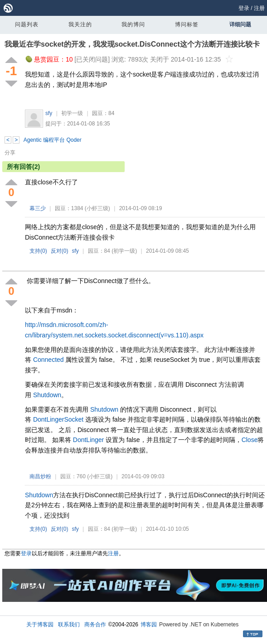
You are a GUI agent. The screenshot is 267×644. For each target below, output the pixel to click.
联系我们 (69, 625)
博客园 (149, 625)
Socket (74, 419)
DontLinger (49, 419)
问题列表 (27, 24)
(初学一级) (124, 251)
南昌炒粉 (40, 476)
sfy (49, 113)
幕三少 (38, 208)
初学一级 (72, 113)
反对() (60, 251)
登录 (244, 8)
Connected (49, 360)
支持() (38, 251)
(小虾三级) (97, 208)
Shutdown (47, 395)
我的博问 (133, 24)
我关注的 (80, 24)
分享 (10, 153)
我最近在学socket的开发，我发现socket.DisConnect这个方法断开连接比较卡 (132, 44)
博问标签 (187, 24)
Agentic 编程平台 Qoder (53, 140)
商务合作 (95, 625)
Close (250, 440)
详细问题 (240, 24)
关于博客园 (40, 625)
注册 (259, 8)
